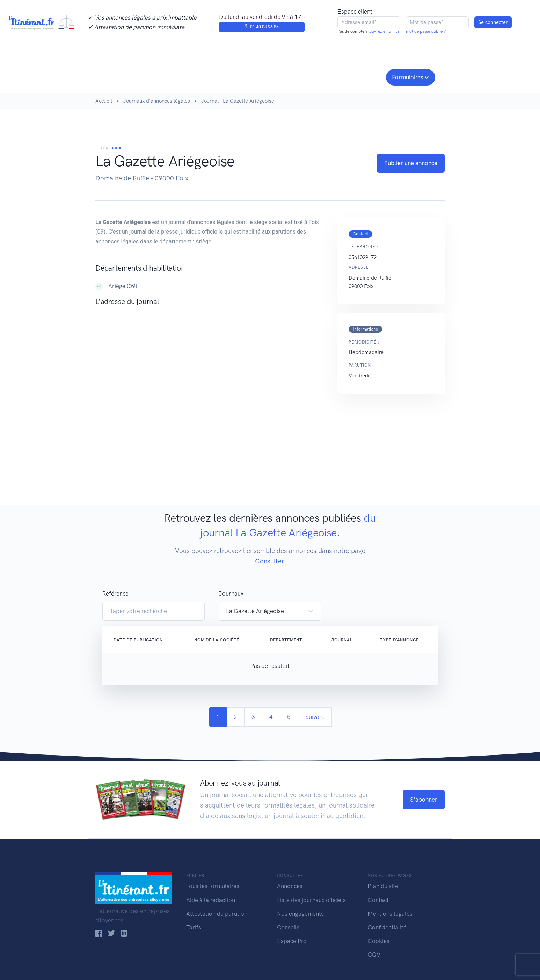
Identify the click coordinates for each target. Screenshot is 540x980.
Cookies (379, 941)
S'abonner (424, 800)
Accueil (104, 101)
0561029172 (363, 257)
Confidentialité (387, 927)
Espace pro (363, 76)
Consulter (168, 76)
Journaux (210, 76)
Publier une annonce (411, 163)
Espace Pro (292, 941)
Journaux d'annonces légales (156, 101)
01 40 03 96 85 (262, 27)
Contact (378, 900)
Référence (115, 594)
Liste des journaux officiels (311, 900)
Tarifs (194, 927)
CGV (374, 955)
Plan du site (383, 886)
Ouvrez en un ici (383, 31)
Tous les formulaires (213, 886)
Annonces (290, 886)
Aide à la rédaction (211, 900)
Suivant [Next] (315, 717)
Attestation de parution (217, 914)
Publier (123, 76)
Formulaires (408, 77)
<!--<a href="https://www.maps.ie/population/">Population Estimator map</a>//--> (209, 382)
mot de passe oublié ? (426, 31)
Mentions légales (390, 914)
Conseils (320, 76)
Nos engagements (269, 76)
